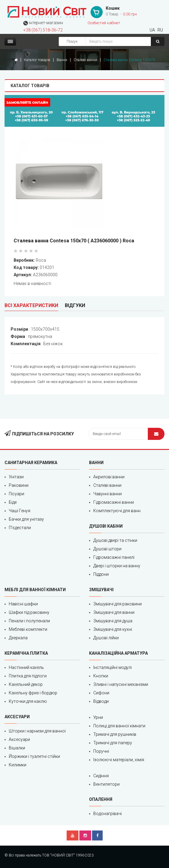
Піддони (101, 574)
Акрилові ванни (109, 477)
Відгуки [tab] (75, 305)
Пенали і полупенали (29, 621)
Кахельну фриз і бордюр (33, 693)
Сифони (101, 693)
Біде (13, 502)
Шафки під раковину (29, 612)
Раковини (19, 485)
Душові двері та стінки (115, 540)
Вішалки (17, 748)
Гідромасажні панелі (114, 557)
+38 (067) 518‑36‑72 (43, 30)
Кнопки (101, 676)
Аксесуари (19, 739)
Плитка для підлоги (28, 676)
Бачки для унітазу (26, 519)
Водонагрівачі (108, 814)
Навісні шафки (23, 604)
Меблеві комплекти (28, 629)
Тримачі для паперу (113, 743)
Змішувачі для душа (113, 621)
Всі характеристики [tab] (31, 305)
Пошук (72, 41)
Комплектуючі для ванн (117, 511)
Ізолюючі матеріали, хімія (119, 760)
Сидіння (101, 776)
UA (152, 30)
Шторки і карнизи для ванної (37, 731)
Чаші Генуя (20, 511)
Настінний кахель (26, 667)
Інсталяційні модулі (113, 667)
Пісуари (17, 494)
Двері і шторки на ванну (117, 566)
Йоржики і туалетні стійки (34, 756)
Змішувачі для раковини (118, 604)
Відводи (101, 701)
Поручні (101, 751)
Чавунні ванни (108, 494)
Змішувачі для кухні (113, 629)
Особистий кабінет (104, 23)
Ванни (62, 60)
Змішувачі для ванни (114, 612)
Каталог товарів (37, 60)
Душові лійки (106, 638)
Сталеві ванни (85, 60)
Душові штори (107, 549)
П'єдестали (20, 528)
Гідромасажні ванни (114, 502)
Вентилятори (106, 784)
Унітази (16, 477)
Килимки (18, 765)
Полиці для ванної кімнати (119, 726)
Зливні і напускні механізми (121, 684)
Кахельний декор (26, 684)
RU (160, 30)
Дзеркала (18, 638)
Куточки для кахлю (28, 701)
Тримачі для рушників (115, 734)
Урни (98, 717)
